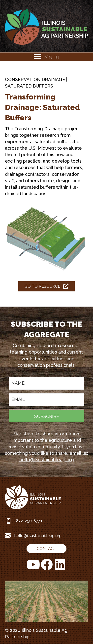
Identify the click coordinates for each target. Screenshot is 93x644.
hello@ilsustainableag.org (47, 460)
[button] (46, 416)
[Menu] (46, 57)
